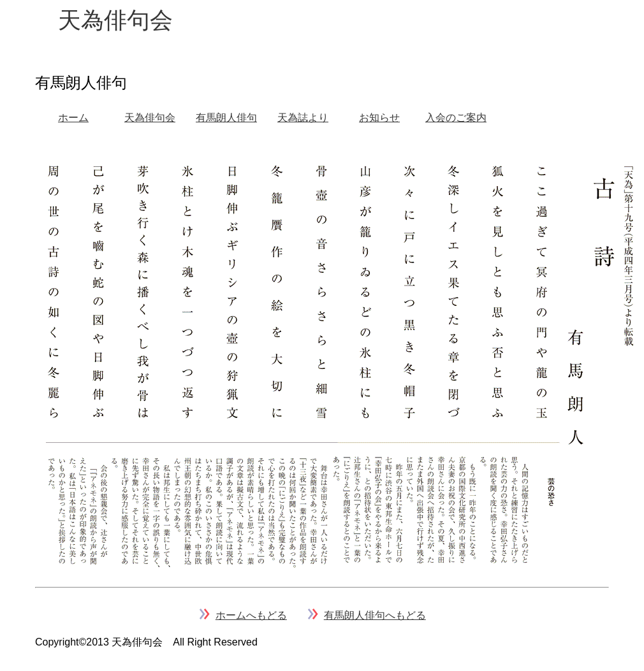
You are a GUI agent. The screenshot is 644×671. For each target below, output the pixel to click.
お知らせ (379, 118)
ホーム (73, 118)
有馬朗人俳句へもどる (375, 615)
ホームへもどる (251, 615)
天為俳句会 (150, 118)
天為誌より (303, 118)
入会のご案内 (456, 118)
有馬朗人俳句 (226, 118)
